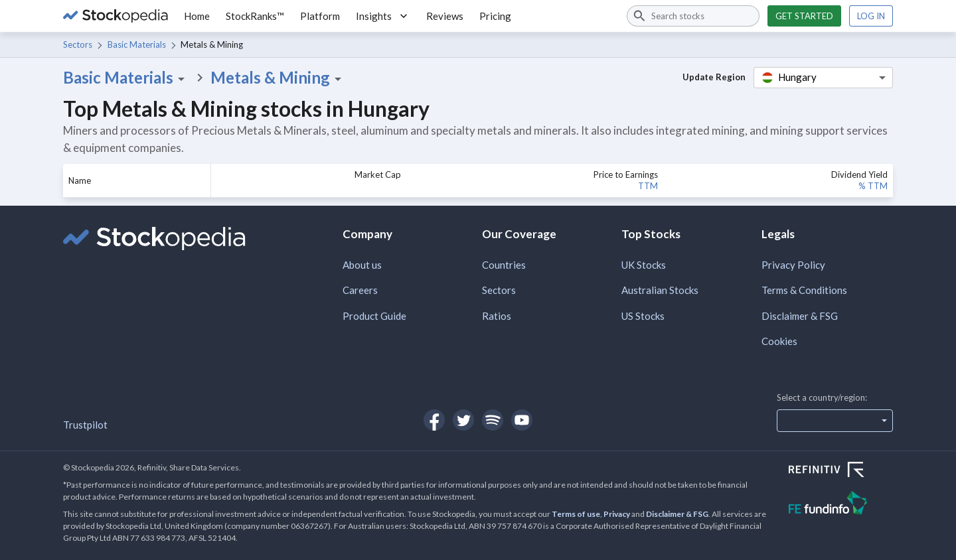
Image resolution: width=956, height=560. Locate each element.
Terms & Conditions (804, 290)
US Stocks (643, 316)
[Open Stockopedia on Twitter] (463, 420)
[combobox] (693, 16)
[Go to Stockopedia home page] (116, 16)
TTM (648, 186)
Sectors (78, 44)
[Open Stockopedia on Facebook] (434, 420)
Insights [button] (383, 16)
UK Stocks (644, 265)
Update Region (714, 77)
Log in (871, 16)
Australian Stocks (660, 290)
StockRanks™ (255, 16)
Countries (504, 265)
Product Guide (374, 316)
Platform (320, 16)
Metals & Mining (278, 78)
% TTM (873, 186)
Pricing (495, 16)
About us (362, 265)
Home (197, 16)
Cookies (779, 341)
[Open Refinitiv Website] (841, 471)
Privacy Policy (793, 265)
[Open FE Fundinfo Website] (841, 505)
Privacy (617, 514)
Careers (360, 290)
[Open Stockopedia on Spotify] (493, 420)
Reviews (445, 16)
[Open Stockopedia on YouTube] (522, 420)
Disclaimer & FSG (800, 316)
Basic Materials (137, 44)
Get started (804, 16)
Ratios (497, 316)
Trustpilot (85, 425)
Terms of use (576, 514)
